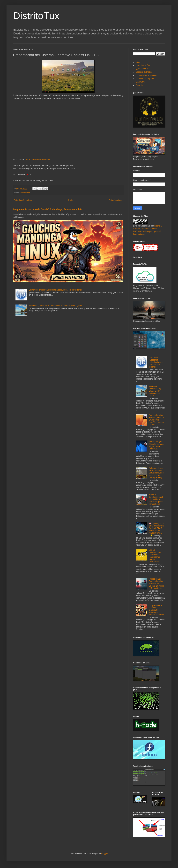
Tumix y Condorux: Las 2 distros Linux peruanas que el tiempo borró (156, 499)
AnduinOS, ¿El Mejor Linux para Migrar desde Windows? (156, 445)
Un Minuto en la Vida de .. (147, 75)
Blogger (105, 854)
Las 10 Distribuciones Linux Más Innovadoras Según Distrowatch (155, 556)
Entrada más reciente (23, 200)
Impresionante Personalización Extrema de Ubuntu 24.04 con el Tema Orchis (157, 584)
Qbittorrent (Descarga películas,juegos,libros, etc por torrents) (56, 290)
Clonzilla (139, 85)
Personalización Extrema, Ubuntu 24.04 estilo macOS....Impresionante (157, 420)
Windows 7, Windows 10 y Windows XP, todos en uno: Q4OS (55, 306)
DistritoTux (36, 16)
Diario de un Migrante (145, 79)
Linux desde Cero (143, 65)
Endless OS (25, 192)
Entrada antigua (116, 200)
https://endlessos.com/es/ (38, 159)
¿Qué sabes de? (143, 69)
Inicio (71, 200)
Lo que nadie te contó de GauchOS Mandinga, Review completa (48, 209)
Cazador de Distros (144, 72)
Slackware (140, 82)
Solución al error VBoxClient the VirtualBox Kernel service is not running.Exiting (157, 473)
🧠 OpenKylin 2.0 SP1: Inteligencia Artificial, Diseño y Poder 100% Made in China (157, 528)
